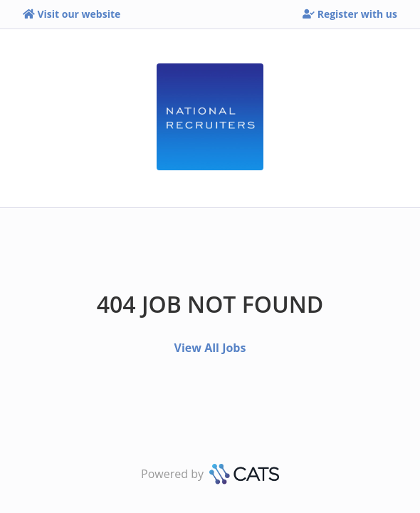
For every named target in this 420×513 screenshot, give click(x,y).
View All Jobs (210, 348)
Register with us (350, 14)
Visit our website (72, 14)
